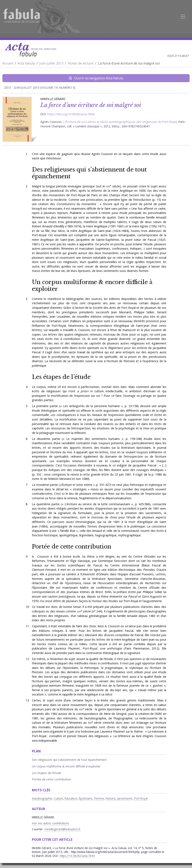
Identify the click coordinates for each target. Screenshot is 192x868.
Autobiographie (42, 798)
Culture (58, 798)
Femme (99, 798)
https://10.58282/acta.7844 (77, 856)
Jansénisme (125, 798)
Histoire (111, 798)
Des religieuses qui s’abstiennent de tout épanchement (89, 173)
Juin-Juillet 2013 (51, 63)
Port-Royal (141, 798)
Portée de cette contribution (72, 546)
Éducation (71, 798)
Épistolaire (86, 798)
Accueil (8, 63)
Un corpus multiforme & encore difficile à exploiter (92, 285)
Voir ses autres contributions (51, 823)
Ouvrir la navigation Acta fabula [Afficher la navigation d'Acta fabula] (96, 78)
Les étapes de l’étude (61, 377)
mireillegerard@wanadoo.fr (62, 829)
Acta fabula (26, 63)
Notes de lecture (81, 63)
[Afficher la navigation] (183, 16)
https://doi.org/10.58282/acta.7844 (71, 114)
